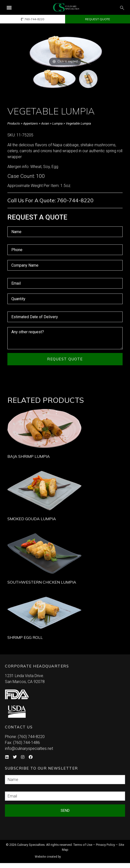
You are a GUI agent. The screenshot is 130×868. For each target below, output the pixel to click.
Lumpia (57, 123)
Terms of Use (83, 846)
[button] (9, 8)
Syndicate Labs (79, 856)
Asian (45, 123)
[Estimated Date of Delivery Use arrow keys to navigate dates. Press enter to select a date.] (65, 317)
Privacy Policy (105, 846)
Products (14, 123)
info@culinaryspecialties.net (29, 749)
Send (65, 812)
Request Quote (65, 359)
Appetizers (31, 123)
